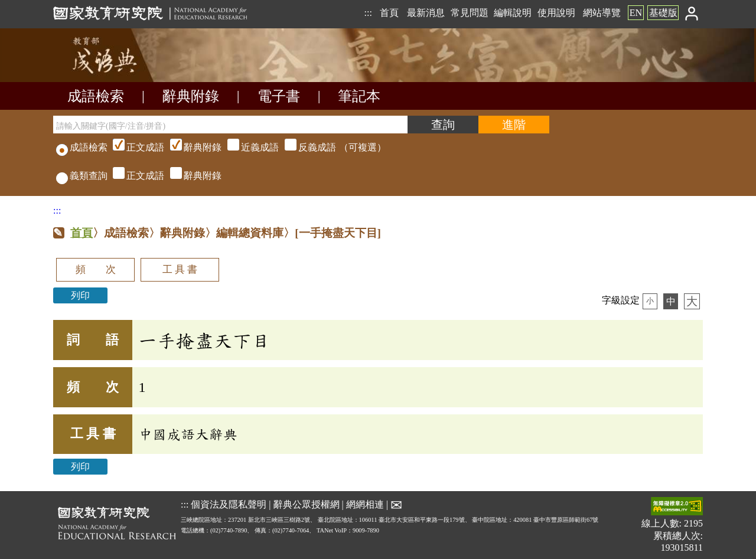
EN (636, 13)
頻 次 (96, 269)
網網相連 (365, 504)
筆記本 (359, 96)
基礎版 (663, 13)
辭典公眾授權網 (307, 504)
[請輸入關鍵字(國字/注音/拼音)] (230, 125)
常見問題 (470, 13)
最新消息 (426, 13)
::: (368, 13)
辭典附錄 (191, 96)
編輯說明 (513, 13)
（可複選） (248, 147)
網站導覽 (602, 13)
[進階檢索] (514, 125)
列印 (80, 295)
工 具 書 (180, 269)
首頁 (389, 13)
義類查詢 (82, 176)
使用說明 (556, 13)
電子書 (279, 96)
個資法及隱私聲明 (229, 504)
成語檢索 (96, 96)
